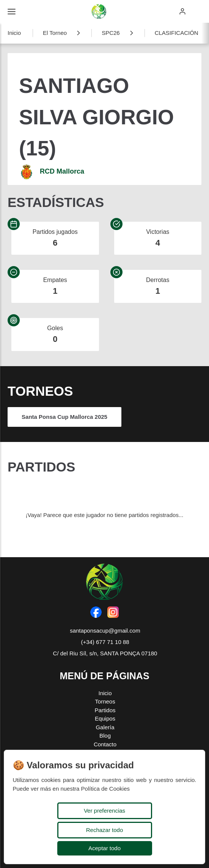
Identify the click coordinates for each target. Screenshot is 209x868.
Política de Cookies (105, 789)
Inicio (14, 33)
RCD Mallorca (62, 171)
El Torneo (55, 33)
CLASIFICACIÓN (177, 33)
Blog (105, 736)
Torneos (105, 701)
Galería (105, 727)
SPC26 (111, 33)
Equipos (105, 718)
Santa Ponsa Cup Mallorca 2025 (64, 417)
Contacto (105, 744)
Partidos (105, 710)
